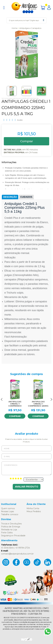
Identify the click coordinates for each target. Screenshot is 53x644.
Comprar (15, 416)
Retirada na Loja (9, 530)
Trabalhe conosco (10, 514)
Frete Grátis (7, 533)
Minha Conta (33, 508)
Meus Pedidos (34, 511)
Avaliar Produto (27, 487)
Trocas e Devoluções (11, 524)
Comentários (26, 468)
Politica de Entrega (11, 527)
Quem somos (8, 508)
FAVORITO (22, 382)
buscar (43, 20)
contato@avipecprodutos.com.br (17, 554)
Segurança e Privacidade (13, 536)
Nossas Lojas (7, 511)
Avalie (20, 120)
